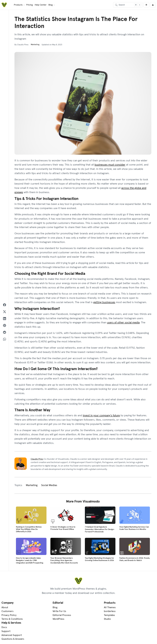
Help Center (40, 5)
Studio (83, 620)
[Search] (128, 5)
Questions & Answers (131, 620)
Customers (7, 612)
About (5, 608)
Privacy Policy (9, 616)
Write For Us (47, 612)
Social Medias (49, 486)
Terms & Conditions (12, 620)
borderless (86, 612)
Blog (50, 5)
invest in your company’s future (101, 416)
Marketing (35, 44)
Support (124, 612)
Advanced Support (129, 616)
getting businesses (104, 303)
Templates (86, 616)
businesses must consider (110, 165)
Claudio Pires (37, 460)
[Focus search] (136, 5)
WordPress (47, 620)
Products (18, 5)
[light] (146, 5)
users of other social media (123, 323)
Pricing (29, 5)
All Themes (86, 608)
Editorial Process (50, 616)
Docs (122, 608)
